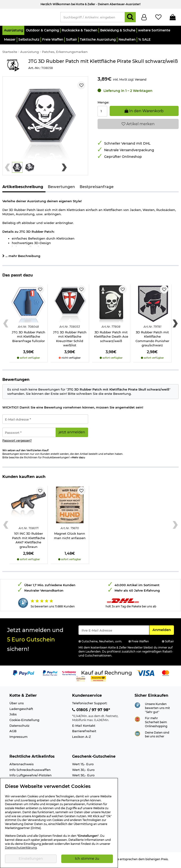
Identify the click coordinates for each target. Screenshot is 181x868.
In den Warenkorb (144, 113)
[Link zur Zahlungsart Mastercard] (166, 675)
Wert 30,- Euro (83, 772)
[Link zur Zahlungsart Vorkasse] (81, 680)
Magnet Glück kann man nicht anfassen (70, 538)
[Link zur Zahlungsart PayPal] (24, 675)
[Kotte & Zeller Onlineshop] (29, 18)
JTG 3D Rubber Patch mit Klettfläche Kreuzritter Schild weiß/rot (70, 341)
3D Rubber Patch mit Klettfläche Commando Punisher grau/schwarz (152, 341)
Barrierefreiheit (84, 733)
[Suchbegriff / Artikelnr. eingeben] (93, 18)
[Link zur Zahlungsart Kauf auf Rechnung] (107, 675)
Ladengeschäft (21, 711)
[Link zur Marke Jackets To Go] (13, 67)
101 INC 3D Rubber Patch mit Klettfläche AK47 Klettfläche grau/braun (29, 542)
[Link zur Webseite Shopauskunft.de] (137, 707)
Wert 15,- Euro (83, 766)
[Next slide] (64, 170)
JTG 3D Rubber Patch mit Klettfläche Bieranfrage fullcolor (29, 339)
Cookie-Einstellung (24, 722)
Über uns (17, 705)
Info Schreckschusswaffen (30, 772)
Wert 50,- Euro (83, 777)
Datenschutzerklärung (21, 848)
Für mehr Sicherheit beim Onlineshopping (156, 724)
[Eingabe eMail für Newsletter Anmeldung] (114, 632)
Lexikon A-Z (82, 739)
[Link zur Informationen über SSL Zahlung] (137, 735)
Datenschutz (19, 727)
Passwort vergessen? (17, 443)
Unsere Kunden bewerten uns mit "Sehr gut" (157, 710)
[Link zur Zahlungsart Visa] (146, 675)
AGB (13, 733)
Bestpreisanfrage (97, 189)
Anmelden (163, 632)
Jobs (13, 716)
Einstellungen (31, 859)
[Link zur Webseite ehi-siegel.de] (137, 721)
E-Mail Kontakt (84, 728)
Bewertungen (61, 189)
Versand (141, 82)
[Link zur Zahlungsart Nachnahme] (98, 680)
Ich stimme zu (87, 859)
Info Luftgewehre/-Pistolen (31, 777)
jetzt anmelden (72, 434)
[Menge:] (102, 113)
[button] (13, 32)
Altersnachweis (22, 766)
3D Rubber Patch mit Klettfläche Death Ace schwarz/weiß (111, 339)
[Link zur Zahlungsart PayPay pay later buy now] (50, 675)
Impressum (19, 739)
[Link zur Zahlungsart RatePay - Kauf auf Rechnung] (69, 675)
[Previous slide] (7, 170)
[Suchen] (130, 18)
